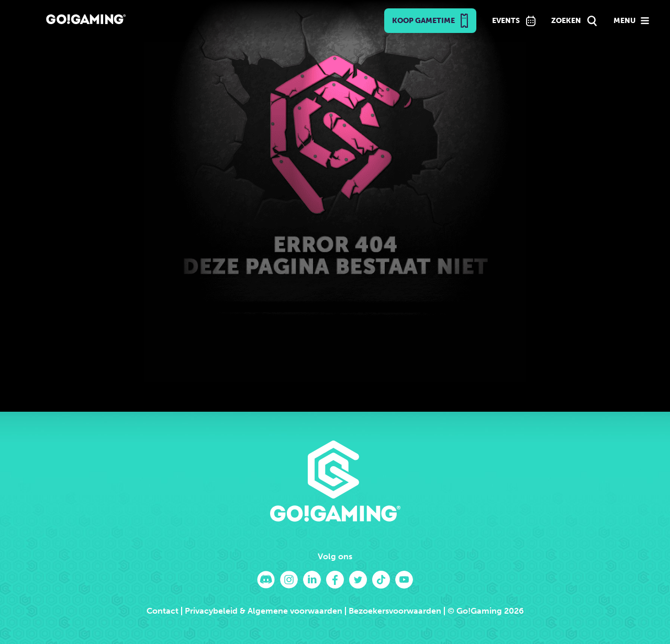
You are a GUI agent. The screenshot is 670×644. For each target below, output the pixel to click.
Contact (163, 611)
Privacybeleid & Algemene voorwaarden (264, 611)
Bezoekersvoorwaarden (395, 611)
